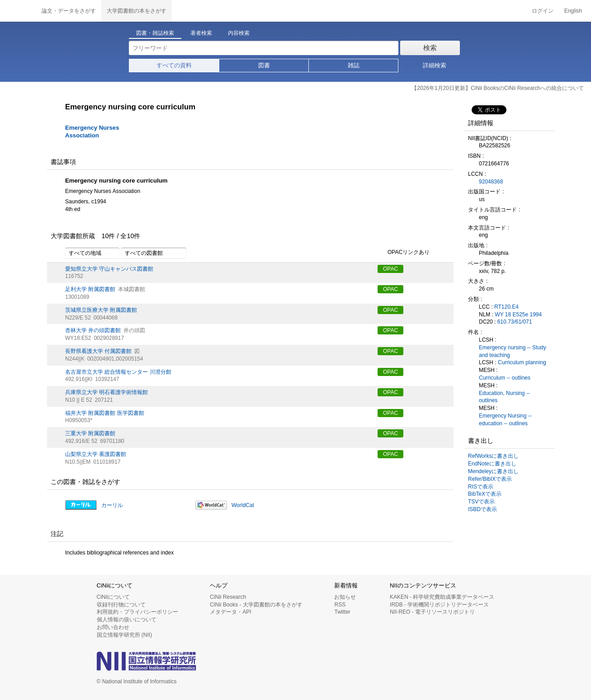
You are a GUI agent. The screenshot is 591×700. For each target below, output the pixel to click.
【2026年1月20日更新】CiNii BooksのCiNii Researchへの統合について (498, 88)
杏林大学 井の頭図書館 (93, 330)
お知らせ (345, 597)
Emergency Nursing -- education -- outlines (505, 420)
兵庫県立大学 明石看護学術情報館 (106, 392)
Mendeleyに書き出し (493, 471)
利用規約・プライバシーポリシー (137, 612)
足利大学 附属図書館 (90, 289)
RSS (340, 605)
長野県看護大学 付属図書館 (98, 351)
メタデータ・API (230, 612)
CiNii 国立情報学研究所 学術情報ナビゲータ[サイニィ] (18, 11)
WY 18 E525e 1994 (518, 315)
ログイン (543, 11)
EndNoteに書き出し (492, 464)
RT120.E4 (506, 307)
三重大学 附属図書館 (90, 433)
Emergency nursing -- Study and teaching (513, 351)
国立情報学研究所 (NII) (125, 635)
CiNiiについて (113, 597)
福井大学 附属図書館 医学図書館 (105, 413)
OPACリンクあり (404, 253)
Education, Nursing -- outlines (504, 397)
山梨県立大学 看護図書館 (96, 454)
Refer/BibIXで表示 (490, 479)
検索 (430, 48)
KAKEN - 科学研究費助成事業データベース (442, 597)
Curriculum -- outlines (505, 378)
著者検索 (201, 33)
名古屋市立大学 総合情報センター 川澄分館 (118, 372)
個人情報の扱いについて (127, 620)
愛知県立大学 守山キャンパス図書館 (109, 269)
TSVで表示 (481, 502)
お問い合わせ (113, 627)
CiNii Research (228, 597)
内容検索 (239, 33)
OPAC (390, 269)
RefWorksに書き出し (493, 456)
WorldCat (243, 505)
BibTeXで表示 (485, 494)
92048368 (491, 182)
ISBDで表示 (482, 509)
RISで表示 (481, 487)
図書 (264, 65)
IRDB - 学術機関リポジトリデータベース (439, 605)
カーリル (112, 505)
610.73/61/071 (515, 322)
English (573, 11)
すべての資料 (174, 65)
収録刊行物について (121, 605)
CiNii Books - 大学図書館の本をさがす (256, 605)
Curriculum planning (522, 362)
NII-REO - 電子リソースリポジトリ (432, 612)
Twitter (342, 612)
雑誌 (354, 65)
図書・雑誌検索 (155, 33)
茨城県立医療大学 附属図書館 (101, 310)
